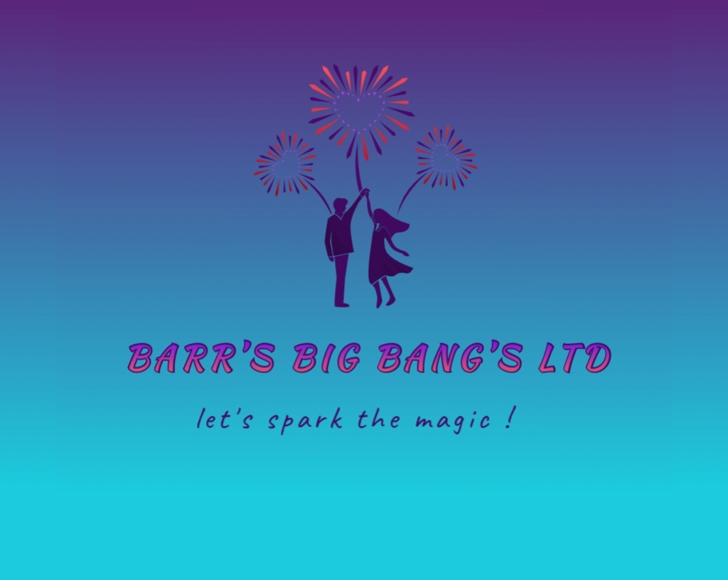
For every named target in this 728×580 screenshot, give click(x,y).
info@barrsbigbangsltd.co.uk (380, 562)
